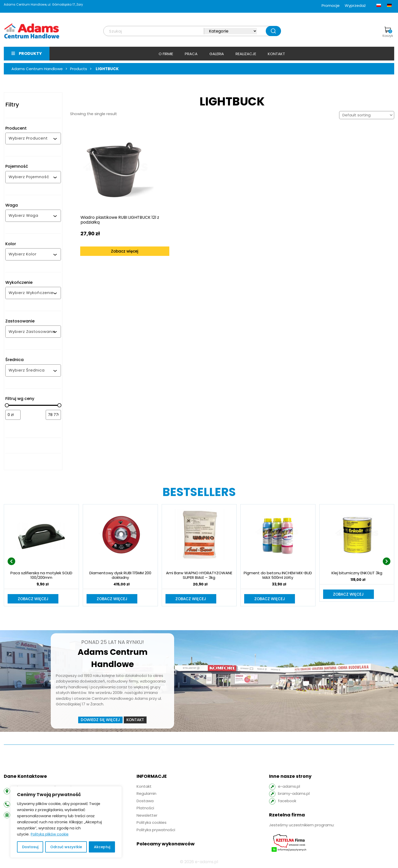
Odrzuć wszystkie (66, 847)
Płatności (145, 808)
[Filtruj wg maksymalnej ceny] (53, 415)
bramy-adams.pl (294, 794)
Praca (191, 54)
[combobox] (31, 138)
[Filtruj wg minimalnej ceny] (13, 415)
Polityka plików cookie (50, 834)
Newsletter (147, 816)
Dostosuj (30, 847)
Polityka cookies (152, 823)
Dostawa (145, 801)
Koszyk (388, 32)
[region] (66, 822)
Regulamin (146, 794)
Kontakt (276, 54)
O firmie (166, 54)
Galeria (217, 54)
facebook (287, 801)
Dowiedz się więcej (100, 720)
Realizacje (246, 54)
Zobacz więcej (111, 236)
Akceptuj (102, 847)
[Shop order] (367, 115)
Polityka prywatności (156, 830)
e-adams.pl (289, 787)
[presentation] (11, 562)
